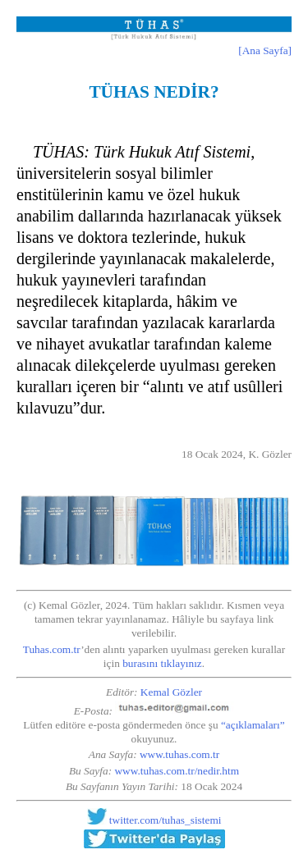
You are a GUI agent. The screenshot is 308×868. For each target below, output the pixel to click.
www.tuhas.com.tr (179, 754)
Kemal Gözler (171, 692)
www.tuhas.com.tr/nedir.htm (177, 771)
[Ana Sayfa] (265, 50)
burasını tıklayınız (162, 663)
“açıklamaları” (253, 725)
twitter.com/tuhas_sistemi (165, 821)
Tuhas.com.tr (52, 649)
